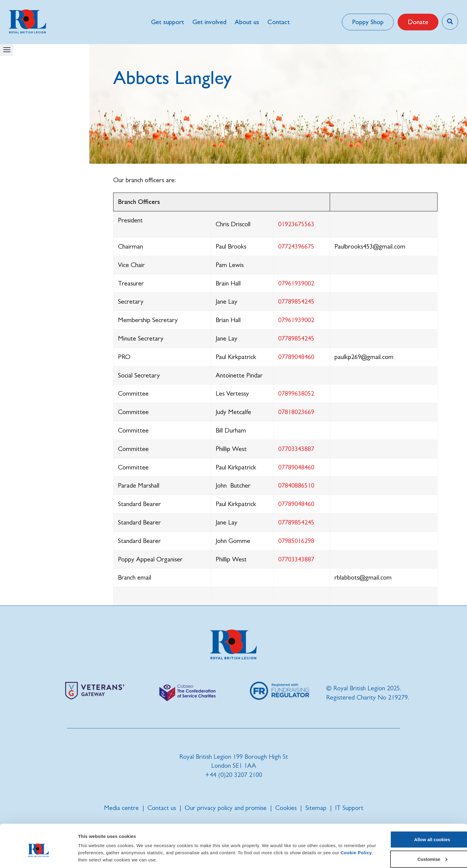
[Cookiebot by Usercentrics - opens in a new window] (39, 856)
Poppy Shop (368, 22)
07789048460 (296, 357)
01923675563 (296, 224)
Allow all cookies (417, 813)
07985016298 (296, 541)
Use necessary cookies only (417, 852)
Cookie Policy (111, 833)
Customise (417, 833)
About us (247, 22)
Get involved (209, 22)
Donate (418, 22)
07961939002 (296, 283)
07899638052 (296, 393)
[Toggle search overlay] (450, 22)
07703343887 (296, 449)
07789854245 (296, 301)
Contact (278, 22)
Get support (167, 22)
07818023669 (296, 412)
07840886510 (296, 485)
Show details (92, 850)
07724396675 (296, 246)
